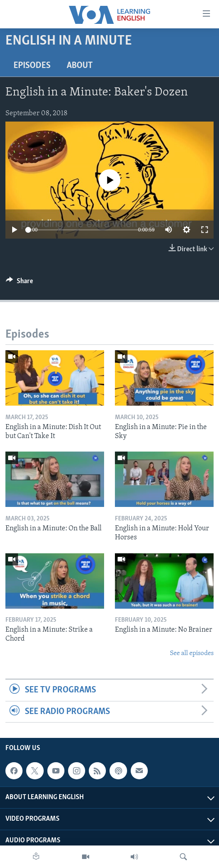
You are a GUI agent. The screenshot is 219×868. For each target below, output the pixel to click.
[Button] (19, 283)
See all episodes (192, 653)
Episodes (32, 66)
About (80, 66)
